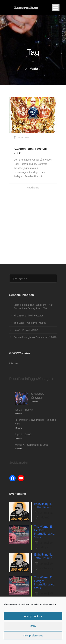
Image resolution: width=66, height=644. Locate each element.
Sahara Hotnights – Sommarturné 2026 (35, 337)
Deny (33, 626)
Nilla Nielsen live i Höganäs (29, 316)
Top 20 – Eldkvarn (24, 410)
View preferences (33, 635)
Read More (33, 188)
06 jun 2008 (23, 138)
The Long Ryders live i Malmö (30, 323)
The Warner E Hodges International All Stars (44, 532)
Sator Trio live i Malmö (26, 330)
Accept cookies (33, 616)
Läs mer (14, 363)
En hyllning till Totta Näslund (43, 506)
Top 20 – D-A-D (23, 434)
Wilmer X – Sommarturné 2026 (32, 445)
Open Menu (56, 7)
